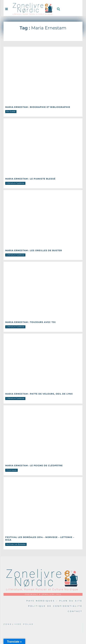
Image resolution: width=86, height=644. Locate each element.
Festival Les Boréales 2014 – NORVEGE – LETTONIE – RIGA (40, 538)
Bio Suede (11, 111)
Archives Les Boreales (16, 544)
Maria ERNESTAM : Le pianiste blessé (30, 179)
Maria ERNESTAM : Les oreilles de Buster (34, 250)
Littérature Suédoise (15, 183)
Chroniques (11, 470)
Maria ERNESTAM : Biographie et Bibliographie (38, 107)
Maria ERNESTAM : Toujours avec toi (30, 322)
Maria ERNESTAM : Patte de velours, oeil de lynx (39, 394)
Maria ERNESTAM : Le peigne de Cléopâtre (34, 465)
